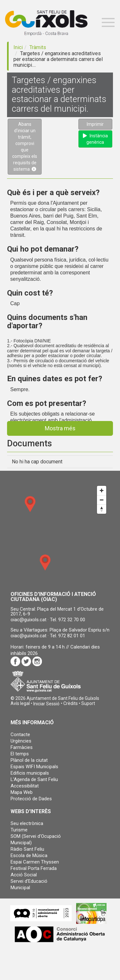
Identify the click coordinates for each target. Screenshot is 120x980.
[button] (46, 704)
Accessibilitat (25, 786)
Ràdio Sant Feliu (27, 849)
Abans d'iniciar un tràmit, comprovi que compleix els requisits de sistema (25, 147)
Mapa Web (22, 792)
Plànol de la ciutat (29, 760)
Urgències (21, 741)
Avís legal (20, 703)
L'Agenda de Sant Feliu (34, 779)
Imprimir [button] (95, 124)
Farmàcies (22, 747)
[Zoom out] (102, 500)
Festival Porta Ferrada (34, 868)
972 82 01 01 (72, 636)
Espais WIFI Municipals (34, 767)
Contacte (20, 735)
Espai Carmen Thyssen (35, 862)
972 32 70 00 (72, 620)
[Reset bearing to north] (102, 509)
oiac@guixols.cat (28, 620)
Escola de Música (29, 855)
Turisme (19, 830)
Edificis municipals (30, 773)
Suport (88, 703)
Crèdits (71, 703)
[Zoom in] (102, 490)
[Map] (60, 534)
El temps (20, 754)
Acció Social (24, 875)
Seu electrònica (27, 823)
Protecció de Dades (31, 799)
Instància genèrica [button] (95, 139)
